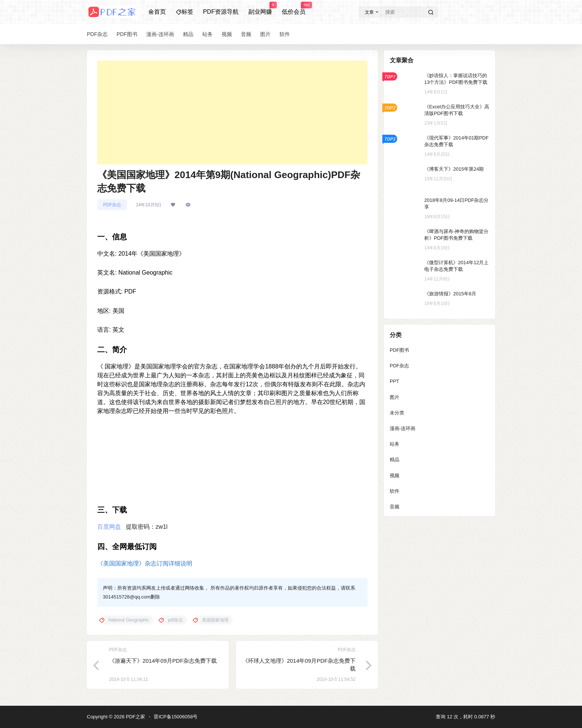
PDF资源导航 (221, 12)
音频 (395, 507)
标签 (184, 12)
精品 (395, 460)
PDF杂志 (112, 205)
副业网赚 (260, 9)
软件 (395, 491)
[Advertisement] (232, 112)
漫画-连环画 (403, 428)
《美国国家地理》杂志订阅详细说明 (145, 563)
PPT (394, 381)
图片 (395, 397)
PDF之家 (135, 717)
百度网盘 (109, 527)
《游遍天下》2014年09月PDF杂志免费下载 (163, 661)
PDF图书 (399, 350)
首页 (157, 12)
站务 (395, 444)
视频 (395, 476)
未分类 (397, 413)
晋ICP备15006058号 (176, 717)
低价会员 (294, 9)
